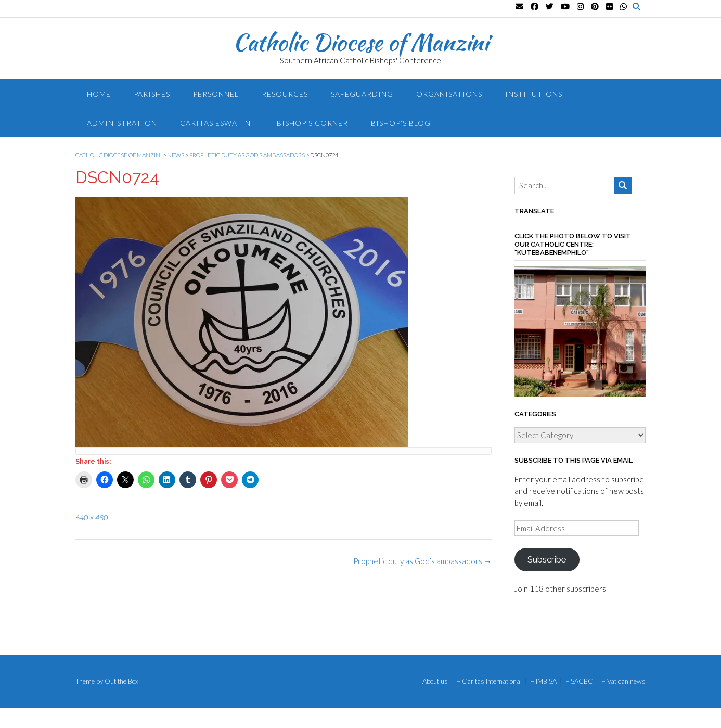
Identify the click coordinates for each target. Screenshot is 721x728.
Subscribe (547, 559)
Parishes (152, 94)
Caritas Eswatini (217, 123)
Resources (285, 94)
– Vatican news (624, 681)
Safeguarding (362, 94)
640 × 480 (92, 518)
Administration (122, 123)
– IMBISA (544, 681)
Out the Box (121, 681)
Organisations (449, 94)
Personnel (216, 94)
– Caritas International (489, 681)
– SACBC (579, 681)
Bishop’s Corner (312, 123)
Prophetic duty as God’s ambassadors (422, 561)
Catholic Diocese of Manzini (361, 42)
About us (435, 681)
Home (99, 94)
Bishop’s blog (401, 123)
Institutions (534, 94)
